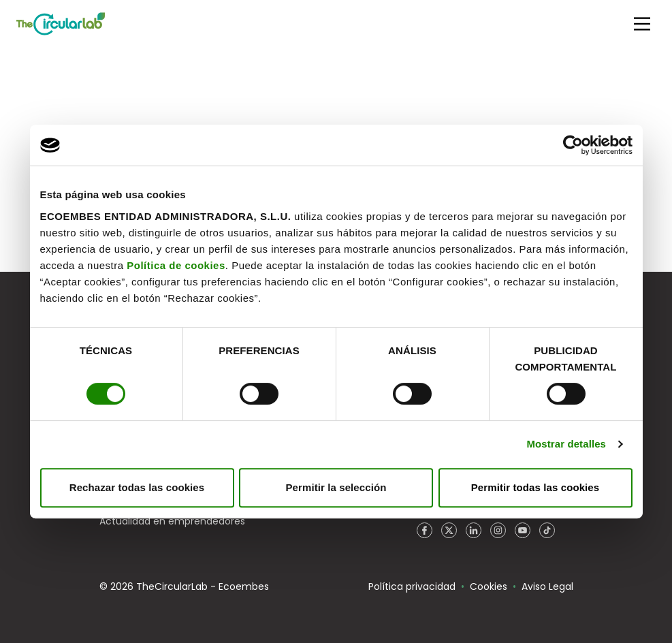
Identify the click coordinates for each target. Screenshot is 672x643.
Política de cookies (176, 265)
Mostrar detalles (566, 444)
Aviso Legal (547, 586)
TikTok (547, 531)
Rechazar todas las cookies (137, 487)
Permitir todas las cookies (535, 487)
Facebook (425, 531)
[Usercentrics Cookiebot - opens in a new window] (573, 145)
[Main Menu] (642, 24)
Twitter (449, 531)
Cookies (489, 586)
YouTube (523, 531)
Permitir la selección (336, 487)
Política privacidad (412, 586)
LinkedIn (474, 531)
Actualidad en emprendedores (172, 521)
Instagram (498, 531)
